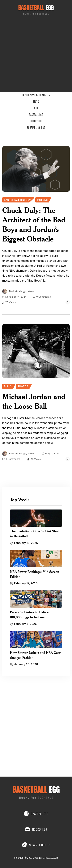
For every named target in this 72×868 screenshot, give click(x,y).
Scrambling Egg (36, 128)
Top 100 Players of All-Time (36, 95)
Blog (36, 108)
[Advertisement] (36, 55)
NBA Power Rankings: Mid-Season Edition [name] (35, 574)
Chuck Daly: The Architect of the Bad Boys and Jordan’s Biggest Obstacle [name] (34, 224)
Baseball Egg (36, 115)
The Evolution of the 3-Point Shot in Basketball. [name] (34, 534)
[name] (36, 169)
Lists (36, 102)
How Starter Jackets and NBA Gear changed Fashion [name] (35, 655)
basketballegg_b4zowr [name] (22, 291)
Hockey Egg (36, 121)
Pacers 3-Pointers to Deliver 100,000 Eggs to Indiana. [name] (30, 614)
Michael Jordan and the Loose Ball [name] (34, 401)
